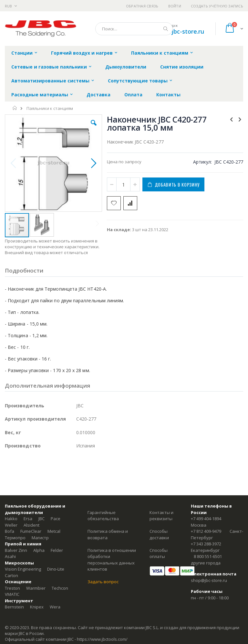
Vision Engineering (23, 569)
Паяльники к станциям (50, 108)
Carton (11, 575)
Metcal (54, 531)
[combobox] (134, 29)
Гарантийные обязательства (103, 516)
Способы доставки (159, 534)
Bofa (10, 531)
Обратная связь (142, 6)
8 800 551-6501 (208, 556)
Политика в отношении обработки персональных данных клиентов (112, 560)
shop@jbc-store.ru (178, 31)
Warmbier (36, 588)
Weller (11, 525)
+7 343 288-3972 (206, 544)
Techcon (60, 588)
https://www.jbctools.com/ (102, 639)
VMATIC (12, 594)
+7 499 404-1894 (206, 519)
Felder (57, 550)
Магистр (40, 538)
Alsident (31, 525)
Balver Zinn (16, 550)
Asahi (10, 556)
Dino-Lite (56, 569)
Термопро (15, 538)
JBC (41, 519)
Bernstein (14, 607)
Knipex (37, 607)
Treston (12, 588)
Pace (56, 519)
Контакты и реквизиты (161, 516)
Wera (55, 607)
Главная (15, 108)
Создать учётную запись (217, 6)
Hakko (11, 519)
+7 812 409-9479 (206, 531)
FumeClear (31, 531)
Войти (175, 6)
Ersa (28, 519)
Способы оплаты (159, 553)
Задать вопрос (103, 582)
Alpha (39, 550)
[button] (94, 128)
